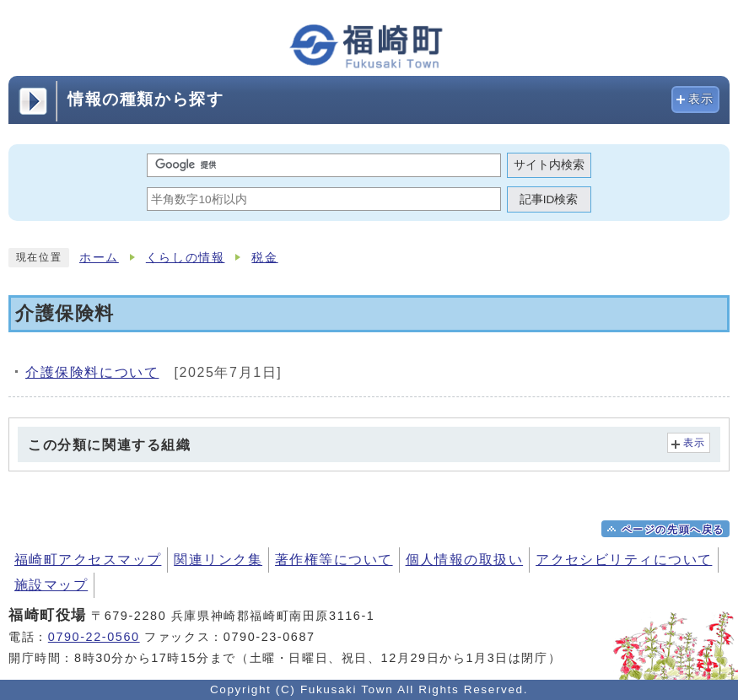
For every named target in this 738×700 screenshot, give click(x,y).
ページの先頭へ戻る (673, 530)
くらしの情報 (186, 258)
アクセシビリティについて (624, 560)
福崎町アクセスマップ (88, 560)
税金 (264, 258)
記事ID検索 (549, 199)
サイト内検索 (549, 165)
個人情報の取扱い (465, 560)
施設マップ (51, 585)
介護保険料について (92, 372)
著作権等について (334, 560)
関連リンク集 (218, 560)
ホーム (99, 258)
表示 (701, 99)
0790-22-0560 (94, 637)
